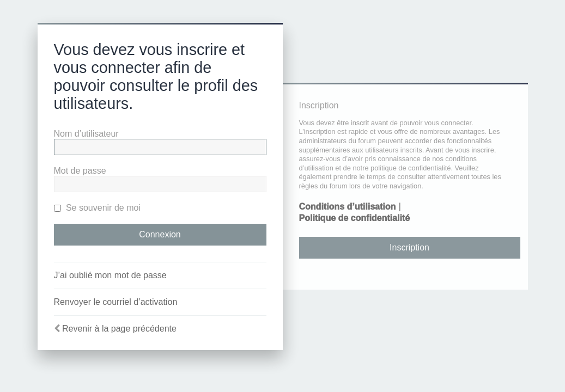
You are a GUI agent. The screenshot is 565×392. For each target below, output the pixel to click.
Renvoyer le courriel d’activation (116, 302)
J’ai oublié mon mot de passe (110, 275)
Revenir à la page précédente (119, 329)
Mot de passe (80, 171)
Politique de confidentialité (355, 218)
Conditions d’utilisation (348, 207)
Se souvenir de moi (97, 208)
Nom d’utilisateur (86, 134)
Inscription (409, 247)
